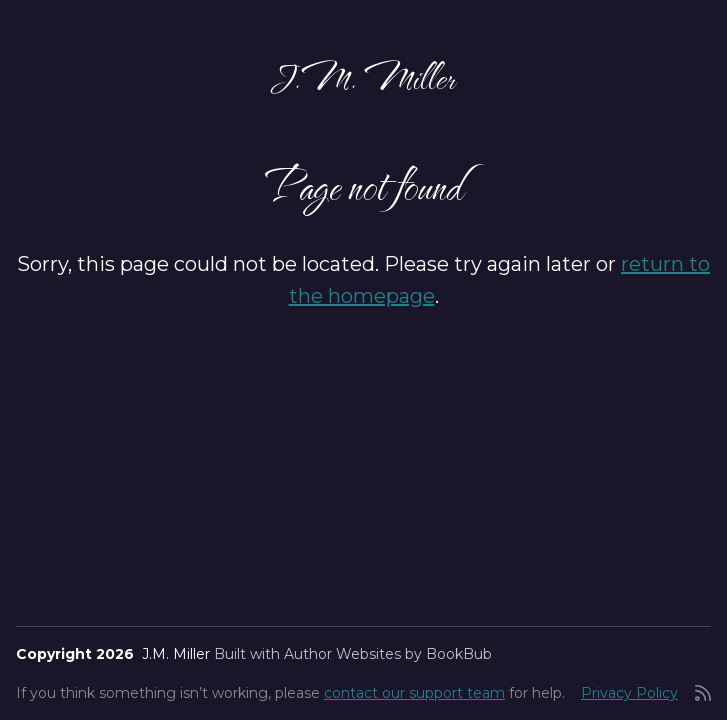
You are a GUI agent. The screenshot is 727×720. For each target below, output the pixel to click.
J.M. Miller (363, 76)
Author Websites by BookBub (388, 654)
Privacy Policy (629, 693)
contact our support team (414, 693)
